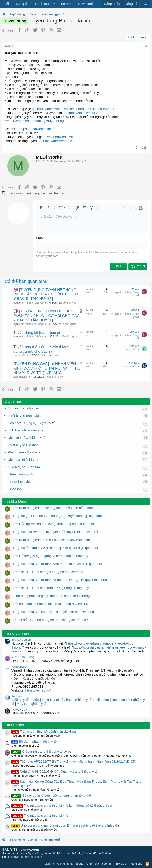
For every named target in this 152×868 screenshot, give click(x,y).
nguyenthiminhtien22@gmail (30, 303)
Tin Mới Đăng (16, 501)
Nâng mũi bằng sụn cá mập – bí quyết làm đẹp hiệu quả (53, 612)
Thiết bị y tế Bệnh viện (24, 416)
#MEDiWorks (14, 121)
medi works (16, 193)
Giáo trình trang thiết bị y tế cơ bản (42, 751)
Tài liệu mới (14, 725)
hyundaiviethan (22, 377)
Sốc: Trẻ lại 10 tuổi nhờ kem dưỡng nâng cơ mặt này (50, 588)
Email (40, 238)
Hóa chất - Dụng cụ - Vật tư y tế (31, 423)
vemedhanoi (19, 667)
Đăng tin (22, 4)
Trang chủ (136, 864)
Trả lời (143, 148)
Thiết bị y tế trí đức (25, 700)
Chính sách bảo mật (99, 864)
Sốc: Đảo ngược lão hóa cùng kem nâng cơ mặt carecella (54, 524)
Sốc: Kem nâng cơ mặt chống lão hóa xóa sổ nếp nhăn (52, 508)
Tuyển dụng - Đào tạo (24, 467)
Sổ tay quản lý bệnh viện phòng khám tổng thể (51, 795)
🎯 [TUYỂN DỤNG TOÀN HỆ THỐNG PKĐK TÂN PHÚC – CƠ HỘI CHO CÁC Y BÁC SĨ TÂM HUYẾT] (46, 294)
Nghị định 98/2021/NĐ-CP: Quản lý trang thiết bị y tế (54, 771)
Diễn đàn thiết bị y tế (23, 460)
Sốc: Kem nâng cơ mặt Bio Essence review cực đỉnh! (51, 540)
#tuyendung (55, 121)
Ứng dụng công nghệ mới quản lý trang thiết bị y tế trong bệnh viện (65, 825)
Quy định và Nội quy (70, 864)
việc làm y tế (56, 193)
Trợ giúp (121, 864)
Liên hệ (49, 864)
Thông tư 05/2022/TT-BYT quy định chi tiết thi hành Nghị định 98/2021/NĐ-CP (73, 761)
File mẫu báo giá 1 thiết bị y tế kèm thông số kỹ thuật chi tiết (62, 805)
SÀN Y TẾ (10, 849)
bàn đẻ (50, 678)
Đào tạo (16, 489)
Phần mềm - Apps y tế (24, 452)
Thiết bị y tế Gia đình (23, 445)
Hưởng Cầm (21, 355)
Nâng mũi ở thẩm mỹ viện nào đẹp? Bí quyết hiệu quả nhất (55, 548)
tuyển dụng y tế (36, 193)
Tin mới (66, 4)
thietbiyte (17, 696)
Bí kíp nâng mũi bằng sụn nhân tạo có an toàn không (51, 596)
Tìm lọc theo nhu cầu (23, 408)
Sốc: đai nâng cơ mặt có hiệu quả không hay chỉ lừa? (51, 604)
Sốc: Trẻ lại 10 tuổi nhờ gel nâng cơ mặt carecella (48, 572)
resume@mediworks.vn (82, 113)
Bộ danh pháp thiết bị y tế (34, 741)
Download (85, 4)
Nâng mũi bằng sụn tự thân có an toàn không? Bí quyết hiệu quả (59, 580)
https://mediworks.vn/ (35, 129)
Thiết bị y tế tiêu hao (57, 700)
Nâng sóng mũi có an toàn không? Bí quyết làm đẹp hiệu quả (57, 516)
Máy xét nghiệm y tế (32, 704)
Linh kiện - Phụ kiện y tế (26, 430)
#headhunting (35, 121)
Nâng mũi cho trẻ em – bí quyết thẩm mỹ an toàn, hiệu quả (55, 532)
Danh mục (43, 4)
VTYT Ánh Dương (23, 657)
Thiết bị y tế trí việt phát (92, 700)
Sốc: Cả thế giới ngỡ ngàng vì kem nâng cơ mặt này (50, 556)
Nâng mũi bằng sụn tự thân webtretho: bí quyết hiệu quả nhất (57, 564)
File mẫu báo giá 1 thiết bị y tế (40, 815)
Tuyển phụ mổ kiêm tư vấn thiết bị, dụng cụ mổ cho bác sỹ (42, 349)
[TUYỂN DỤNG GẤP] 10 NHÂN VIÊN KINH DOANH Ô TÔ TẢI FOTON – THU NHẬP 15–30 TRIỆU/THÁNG (47, 368)
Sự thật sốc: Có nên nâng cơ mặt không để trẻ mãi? (50, 620)
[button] (54, 4)
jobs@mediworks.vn (58, 137)
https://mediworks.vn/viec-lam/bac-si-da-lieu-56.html (76, 109)
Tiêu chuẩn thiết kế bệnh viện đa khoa (44, 731)
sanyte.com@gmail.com (27, 857)
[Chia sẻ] (146, 46)
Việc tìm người (68, 324)
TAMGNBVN (20, 710)
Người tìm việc (68, 303)
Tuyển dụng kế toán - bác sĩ (37, 333)
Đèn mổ (19, 678)
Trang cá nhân (17, 633)
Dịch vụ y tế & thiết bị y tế (27, 438)
